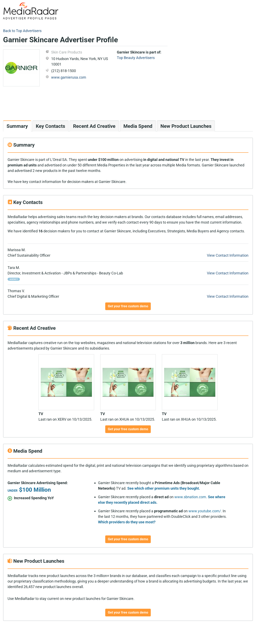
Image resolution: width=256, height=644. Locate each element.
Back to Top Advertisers (22, 31)
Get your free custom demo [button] (128, 306)
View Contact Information (228, 255)
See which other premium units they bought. (164, 488)
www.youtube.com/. (205, 511)
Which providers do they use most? (127, 522)
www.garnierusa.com (69, 77)
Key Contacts (50, 126)
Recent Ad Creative (94, 126)
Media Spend (138, 126)
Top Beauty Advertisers (136, 58)
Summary (17, 126)
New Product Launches (186, 126)
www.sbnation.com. (191, 497)
